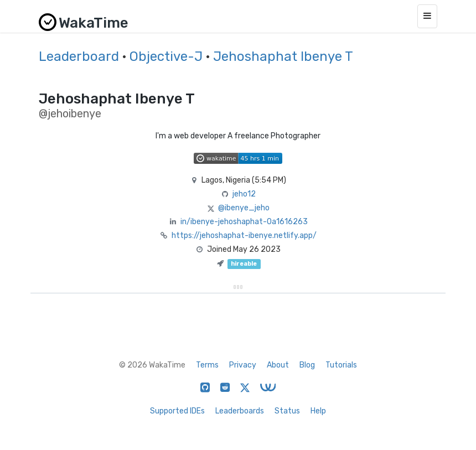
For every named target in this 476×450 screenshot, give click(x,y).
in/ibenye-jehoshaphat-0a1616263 (244, 222)
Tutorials (341, 365)
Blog (307, 365)
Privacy (243, 365)
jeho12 (244, 194)
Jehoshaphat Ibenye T (283, 56)
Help (318, 411)
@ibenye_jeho (244, 208)
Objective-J (166, 56)
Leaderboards (240, 411)
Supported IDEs (177, 411)
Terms (207, 365)
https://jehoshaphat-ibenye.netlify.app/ (244, 236)
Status (287, 411)
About (278, 365)
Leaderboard (79, 56)
